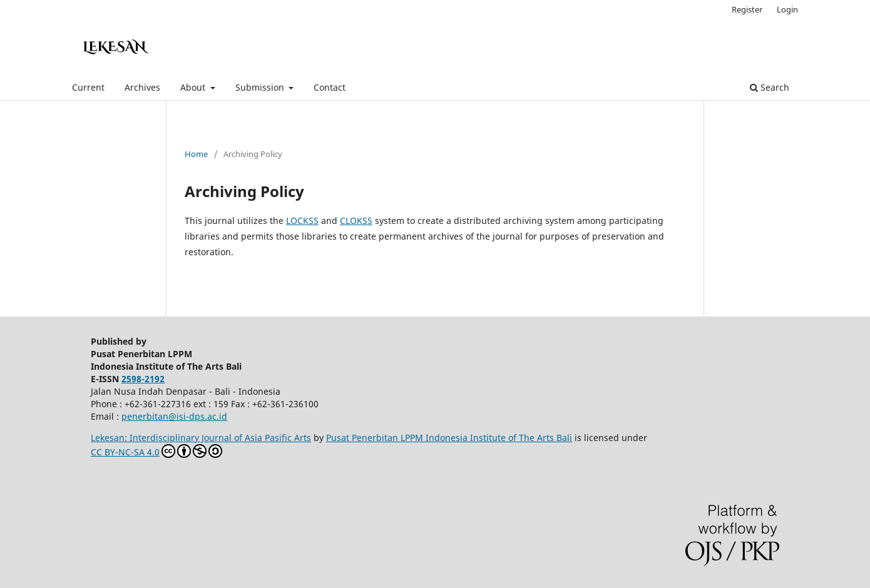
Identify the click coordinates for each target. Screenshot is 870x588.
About (194, 87)
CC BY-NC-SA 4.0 (156, 451)
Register (747, 9)
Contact (330, 87)
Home (196, 154)
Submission (261, 87)
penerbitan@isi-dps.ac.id (174, 416)
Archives (142, 87)
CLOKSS (356, 220)
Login (787, 9)
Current (88, 87)
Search (770, 87)
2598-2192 (143, 379)
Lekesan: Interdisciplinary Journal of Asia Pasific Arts (201, 438)
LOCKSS (302, 220)
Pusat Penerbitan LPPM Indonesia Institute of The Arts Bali (449, 438)
